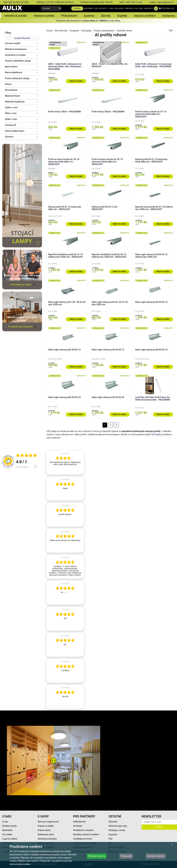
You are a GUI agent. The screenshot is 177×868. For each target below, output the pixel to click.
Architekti (78, 826)
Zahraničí (113, 822)
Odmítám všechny (156, 856)
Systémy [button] (89, 16)
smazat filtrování (22, 38)
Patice (8, 84)
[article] (65, 462)
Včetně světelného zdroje (18, 61)
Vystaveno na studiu (15, 55)
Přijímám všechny (97, 856)
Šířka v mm (11, 113)
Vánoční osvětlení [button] (145, 16)
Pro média (7, 834)
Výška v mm (11, 107)
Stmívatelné (11, 90)
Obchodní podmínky (47, 839)
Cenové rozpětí (13, 43)
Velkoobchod (79, 822)
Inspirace (113, 834)
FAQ (136, 8)
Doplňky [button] (122, 16)
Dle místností (61, 31)
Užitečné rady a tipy (118, 826)
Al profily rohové (124, 31)
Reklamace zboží (46, 834)
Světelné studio (10, 826)
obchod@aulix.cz (165, 2)
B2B (96, 8)
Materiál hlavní (13, 96)
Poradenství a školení (83, 830)
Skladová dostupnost (16, 49)
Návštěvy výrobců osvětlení (86, 834)
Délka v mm (11, 119)
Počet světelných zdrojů (17, 78)
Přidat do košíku (76, 81)
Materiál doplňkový (15, 102)
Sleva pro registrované (48, 822)
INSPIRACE (129, 8)
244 (22, 467)
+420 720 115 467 (134, 2)
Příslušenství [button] (69, 16)
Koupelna (74, 31)
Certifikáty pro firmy (82, 839)
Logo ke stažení (10, 839)
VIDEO (111, 8)
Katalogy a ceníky (117, 830)
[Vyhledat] (60, 8)
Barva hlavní (11, 67)
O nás (5, 822)
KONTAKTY (149, 8)
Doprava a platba (46, 826)
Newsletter (7, 830)
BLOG (141, 8)
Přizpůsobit (126, 856)
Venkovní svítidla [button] (44, 16)
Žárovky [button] (106, 16)
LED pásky (87, 31)
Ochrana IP (11, 125)
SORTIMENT (89, 8)
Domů (49, 31)
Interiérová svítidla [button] (15, 16)
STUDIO (77, 8)
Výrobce (9, 137)
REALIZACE (119, 8)
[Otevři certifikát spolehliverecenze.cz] (27, 456)
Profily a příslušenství (104, 31)
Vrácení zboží (44, 830)
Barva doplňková (14, 72)
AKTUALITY (103, 8)
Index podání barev (15, 131)
